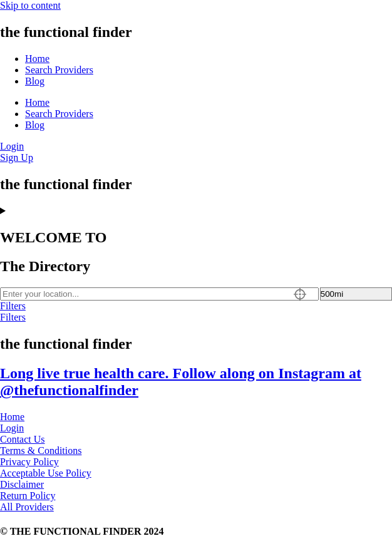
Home (37, 59)
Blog (35, 81)
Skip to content (30, 5)
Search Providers (59, 70)
